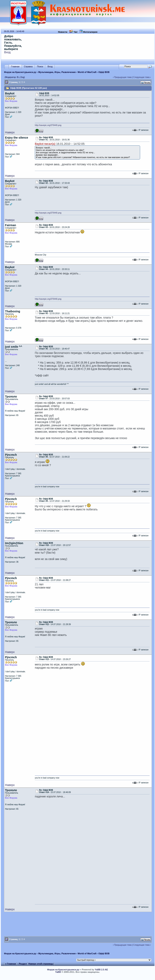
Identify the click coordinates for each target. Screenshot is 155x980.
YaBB (58, 972)
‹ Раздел (22, 964)
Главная (15, 67)
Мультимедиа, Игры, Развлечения (57, 72)
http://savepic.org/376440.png (48, 125)
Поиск (40, 67)
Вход (7, 52)
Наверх (10, 132)
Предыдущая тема (123, 77)
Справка (28, 67)
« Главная (10, 964)
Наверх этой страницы (41, 964)
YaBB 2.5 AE (101, 970)
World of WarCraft (87, 72)
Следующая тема (141, 77)
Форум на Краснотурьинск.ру (20, 72)
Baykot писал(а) (45, 144)
